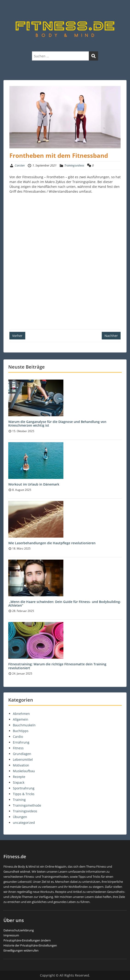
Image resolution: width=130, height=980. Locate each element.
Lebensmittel (23, 759)
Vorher (17, 336)
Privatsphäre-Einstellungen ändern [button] (27, 940)
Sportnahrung (24, 788)
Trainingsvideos (74, 165)
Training (19, 800)
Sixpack (19, 782)
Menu (8, 8)
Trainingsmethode (27, 805)
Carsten (20, 165)
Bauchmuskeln (24, 725)
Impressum (11, 935)
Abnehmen (21, 714)
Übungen (20, 817)
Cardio (18, 737)
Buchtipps (21, 731)
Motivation (21, 765)
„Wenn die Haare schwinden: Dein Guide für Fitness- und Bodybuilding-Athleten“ (65, 604)
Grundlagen (22, 754)
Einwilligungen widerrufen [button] (21, 950)
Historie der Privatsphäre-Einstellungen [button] (30, 945)
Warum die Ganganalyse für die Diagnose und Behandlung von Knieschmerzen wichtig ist (57, 424)
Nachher (111, 336)
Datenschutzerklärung (19, 930)
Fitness (18, 748)
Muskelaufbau (24, 771)
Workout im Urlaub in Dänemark (34, 484)
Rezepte (19, 777)
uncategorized (24, 823)
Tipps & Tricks (24, 794)
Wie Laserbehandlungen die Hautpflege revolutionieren (52, 543)
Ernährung (21, 742)
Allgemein (21, 719)
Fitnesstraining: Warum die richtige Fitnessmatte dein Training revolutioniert (57, 666)
